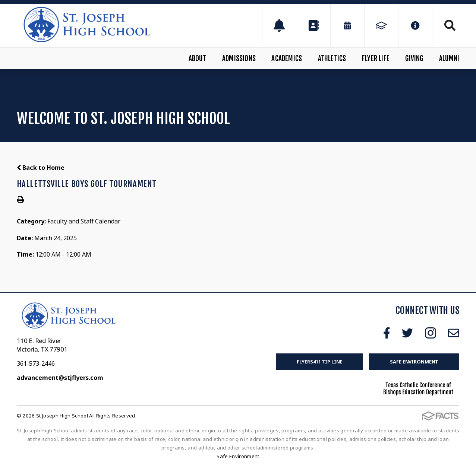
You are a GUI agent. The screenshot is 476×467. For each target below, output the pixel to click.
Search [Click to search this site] (450, 25)
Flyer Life (376, 58)
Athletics (332, 58)
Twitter (407, 333)
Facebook (387, 333)
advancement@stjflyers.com (60, 378)
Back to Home (41, 168)
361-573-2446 (36, 363)
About (198, 58)
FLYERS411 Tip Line (320, 362)
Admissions (239, 58)
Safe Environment (414, 362)
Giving (414, 58)
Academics (287, 58)
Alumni (449, 58)
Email (454, 333)
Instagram (431, 333)
